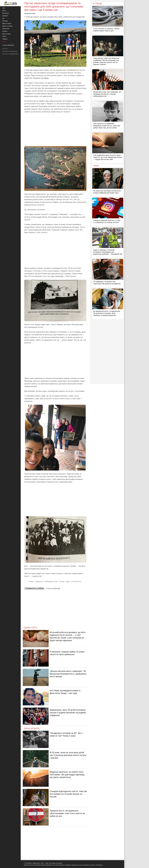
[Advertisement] (55, 130)
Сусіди (62, 581)
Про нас (5, 49)
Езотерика (5, 13)
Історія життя (77, 581)
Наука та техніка (7, 26)
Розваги (5, 31)
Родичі (32, 581)
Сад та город (6, 34)
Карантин (39, 581)
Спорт (4, 36)
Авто (4, 8)
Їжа (3, 18)
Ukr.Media (45, 78)
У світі (4, 42)
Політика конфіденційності (11, 54)
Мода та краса (7, 23)
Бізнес (4, 11)
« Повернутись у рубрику (34, 588)
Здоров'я (5, 16)
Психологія (6, 29)
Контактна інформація (10, 51)
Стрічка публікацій (53, 588)
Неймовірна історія (51, 581)
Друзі (68, 581)
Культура (5, 21)
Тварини (5, 39)
